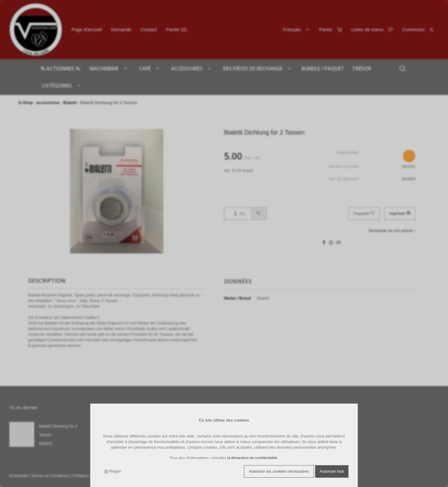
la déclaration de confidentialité (252, 458)
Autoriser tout (332, 471)
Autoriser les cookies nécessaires (279, 471)
